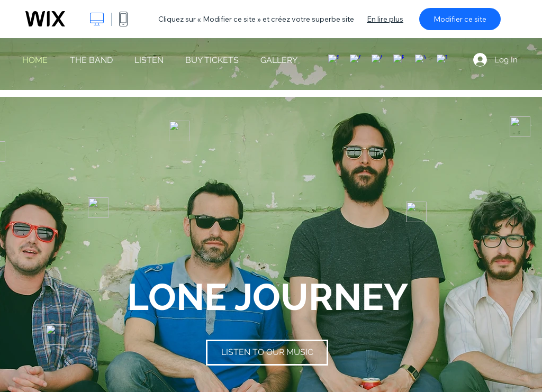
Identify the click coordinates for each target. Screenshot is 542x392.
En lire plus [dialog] (385, 19)
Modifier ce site (460, 19)
